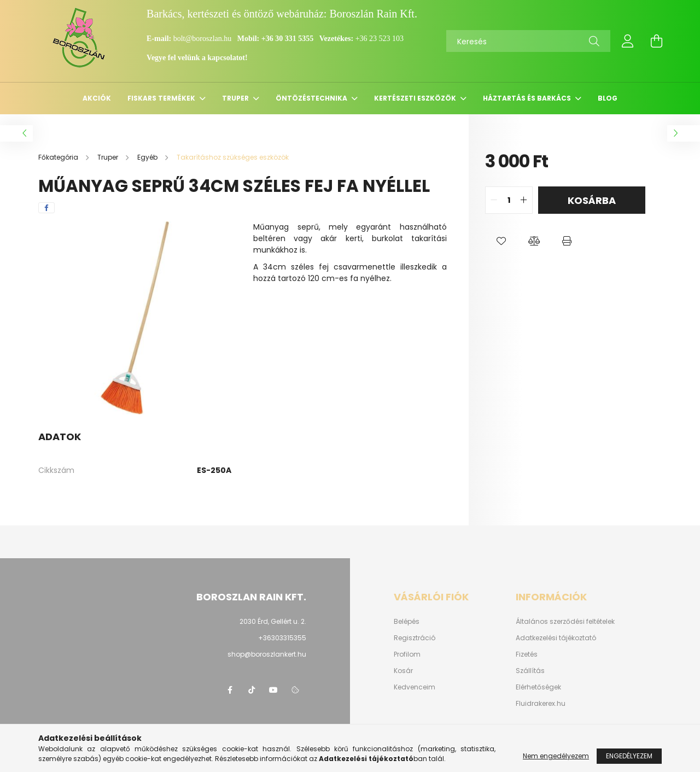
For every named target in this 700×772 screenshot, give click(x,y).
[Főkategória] (59, 157)
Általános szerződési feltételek (565, 622)
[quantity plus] (524, 200)
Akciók (97, 98)
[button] (501, 241)
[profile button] (628, 41)
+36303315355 (282, 638)
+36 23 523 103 (380, 39)
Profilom (407, 654)
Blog (608, 98)
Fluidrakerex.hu (541, 704)
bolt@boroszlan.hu (203, 39)
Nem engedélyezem (556, 760)
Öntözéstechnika (312, 98)
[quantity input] (509, 200)
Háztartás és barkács (528, 98)
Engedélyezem (629, 760)
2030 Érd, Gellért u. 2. (273, 621)
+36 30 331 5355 (287, 39)
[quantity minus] (494, 200)
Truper (236, 98)
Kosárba (592, 200)
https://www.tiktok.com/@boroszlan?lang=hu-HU (252, 690)
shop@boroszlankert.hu (267, 654)
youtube (273, 690)
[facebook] (46, 208)
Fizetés (527, 654)
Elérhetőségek (538, 687)
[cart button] (656, 41)
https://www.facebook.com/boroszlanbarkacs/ (230, 690)
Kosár (403, 671)
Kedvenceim (415, 687)
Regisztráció (415, 638)
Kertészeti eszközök (416, 98)
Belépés (407, 622)
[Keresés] (528, 41)
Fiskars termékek (162, 98)
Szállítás (530, 671)
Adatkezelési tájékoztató (556, 638)
